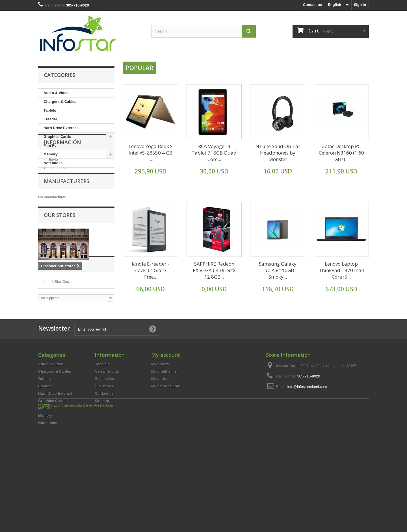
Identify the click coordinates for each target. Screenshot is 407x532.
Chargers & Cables (60, 102)
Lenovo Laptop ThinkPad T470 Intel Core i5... (341, 270)
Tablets (50, 110)
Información (62, 184)
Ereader (50, 119)
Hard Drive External (61, 128)
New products (107, 445)
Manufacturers (67, 229)
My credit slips (164, 445)
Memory (51, 154)
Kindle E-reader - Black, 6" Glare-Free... (151, 270)
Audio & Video (56, 93)
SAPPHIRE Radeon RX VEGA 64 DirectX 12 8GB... (214, 270)
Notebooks (53, 163)
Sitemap (102, 474)
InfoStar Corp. (59, 350)
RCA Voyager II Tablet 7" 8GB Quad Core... (214, 153)
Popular (140, 68)
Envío (53, 200)
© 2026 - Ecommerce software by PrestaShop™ (77, 517)
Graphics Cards (57, 137)
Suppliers (57, 335)
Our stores (57, 208)
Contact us (312, 5)
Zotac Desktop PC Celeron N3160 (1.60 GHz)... (341, 153)
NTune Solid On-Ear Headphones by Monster (278, 153)
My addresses (163, 452)
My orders (160, 437)
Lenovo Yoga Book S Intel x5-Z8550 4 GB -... (151, 153)
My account (166, 428)
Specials (102, 437)
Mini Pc (50, 145)
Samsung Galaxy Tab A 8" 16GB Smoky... (278, 270)
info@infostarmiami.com (307, 460)
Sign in (360, 5)
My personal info (166, 460)
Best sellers (105, 452)
